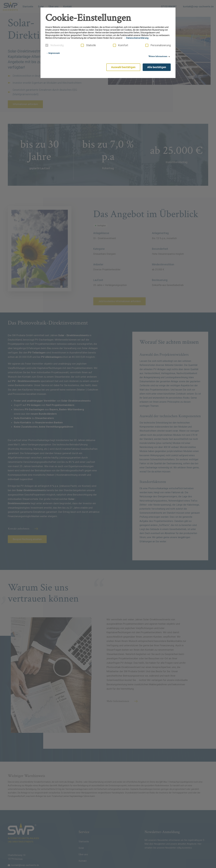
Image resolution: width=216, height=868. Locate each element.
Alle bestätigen (157, 67)
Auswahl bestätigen (123, 67)
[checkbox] (47, 45)
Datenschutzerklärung (137, 38)
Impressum (54, 53)
